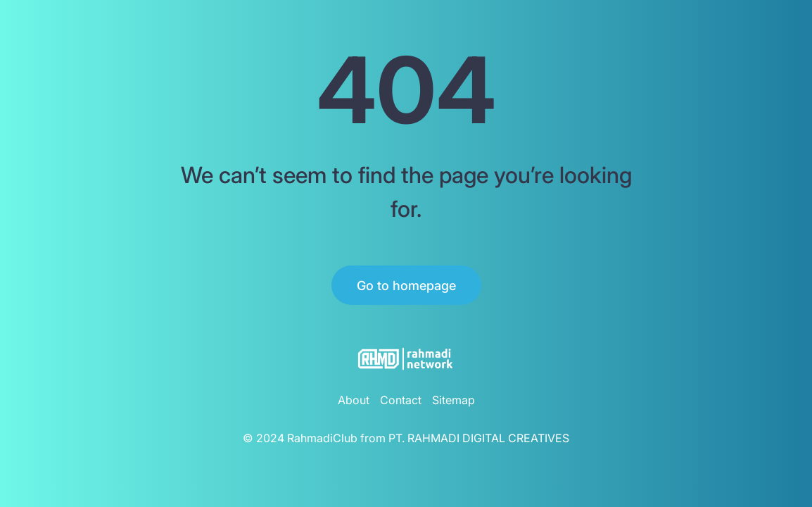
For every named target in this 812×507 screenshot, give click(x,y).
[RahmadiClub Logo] (406, 359)
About (354, 400)
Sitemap (453, 400)
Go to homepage (406, 286)
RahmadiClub (322, 438)
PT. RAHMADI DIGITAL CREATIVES (479, 438)
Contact (401, 400)
